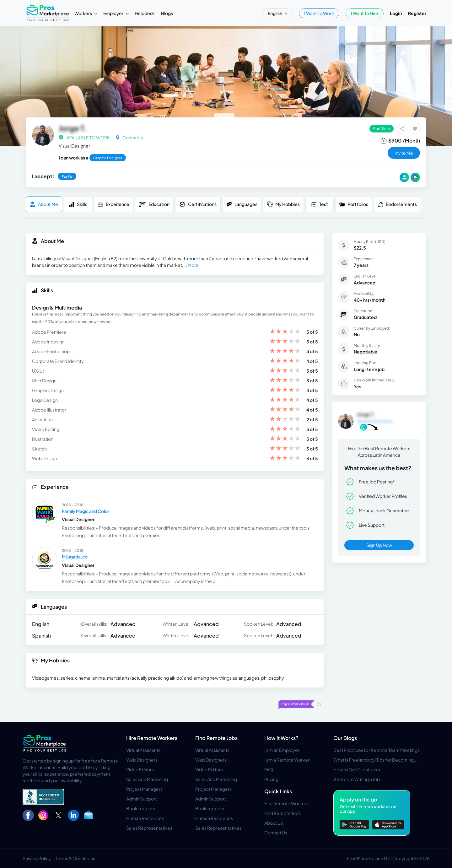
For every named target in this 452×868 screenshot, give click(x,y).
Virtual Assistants (143, 750)
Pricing (271, 779)
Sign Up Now (379, 545)
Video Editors (140, 769)
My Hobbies (283, 204)
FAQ (269, 769)
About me (44, 204)
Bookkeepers (141, 808)
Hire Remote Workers (152, 738)
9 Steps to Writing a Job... (358, 779)
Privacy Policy (37, 858)
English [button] (275, 13)
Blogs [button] (167, 13)
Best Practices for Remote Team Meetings (377, 750)
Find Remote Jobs (216, 738)
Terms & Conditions (75, 858)
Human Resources (145, 818)
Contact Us (276, 833)
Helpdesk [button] (145, 13)
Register (417, 13)
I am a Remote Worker (287, 760)
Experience (113, 204)
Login (396, 13)
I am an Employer (282, 750)
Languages (242, 204)
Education (154, 204)
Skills (78, 204)
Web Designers (142, 760)
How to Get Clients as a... (359, 769)
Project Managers (144, 789)
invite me (404, 153)
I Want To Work (319, 13)
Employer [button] (114, 13)
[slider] (285, 332)
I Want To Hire (365, 13)
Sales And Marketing (147, 779)
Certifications (198, 204)
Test (320, 204)
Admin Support (142, 799)
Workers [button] (83, 13)
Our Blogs (345, 738)
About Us (274, 823)
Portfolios (354, 204)
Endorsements (397, 204)
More (193, 265)
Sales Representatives (149, 828)
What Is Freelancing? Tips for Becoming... (375, 760)
